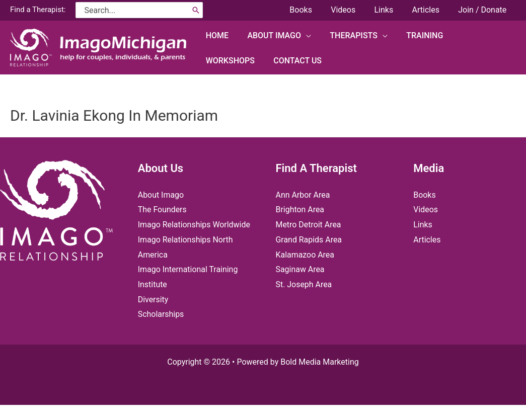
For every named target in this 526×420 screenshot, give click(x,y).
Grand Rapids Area (309, 240)
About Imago (161, 195)
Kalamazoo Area (305, 255)
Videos (426, 209)
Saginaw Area (300, 269)
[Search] (196, 10)
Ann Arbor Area (303, 195)
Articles (427, 240)
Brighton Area (300, 209)
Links (423, 225)
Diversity (153, 314)
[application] (302, 35)
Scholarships (161, 329)
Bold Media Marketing (320, 377)
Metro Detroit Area (309, 225)
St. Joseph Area (304, 284)
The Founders (162, 209)
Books (425, 195)
